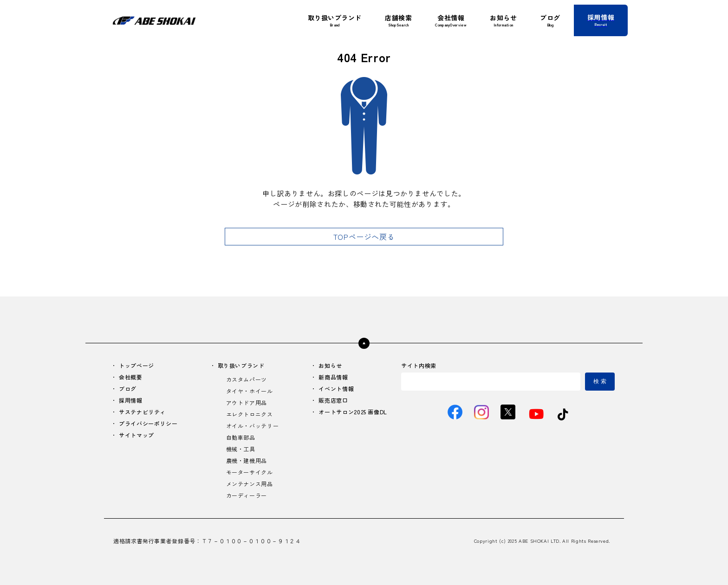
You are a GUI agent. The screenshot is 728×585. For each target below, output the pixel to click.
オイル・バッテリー (253, 426)
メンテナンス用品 (250, 484)
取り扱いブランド (241, 365)
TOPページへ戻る (364, 237)
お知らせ (330, 365)
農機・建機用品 (247, 460)
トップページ (136, 365)
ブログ (128, 389)
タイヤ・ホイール (250, 391)
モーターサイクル (250, 472)
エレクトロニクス (250, 414)
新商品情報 (333, 377)
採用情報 (131, 400)
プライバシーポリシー (148, 423)
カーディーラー (247, 495)
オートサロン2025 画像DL (353, 412)
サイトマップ (136, 435)
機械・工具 (241, 449)
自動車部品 (241, 437)
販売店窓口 (333, 400)
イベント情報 (336, 389)
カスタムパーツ (247, 379)
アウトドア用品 (247, 402)
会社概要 (131, 377)
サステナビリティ (142, 412)
